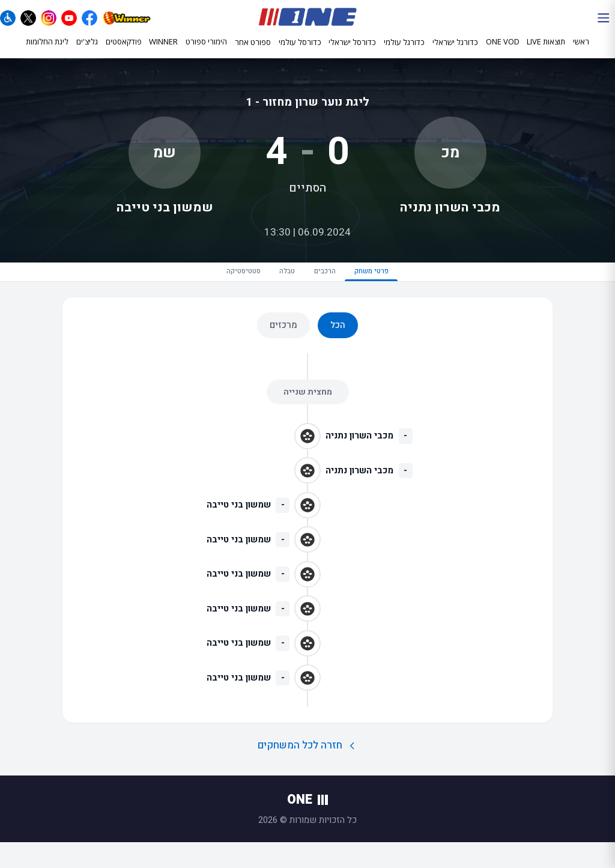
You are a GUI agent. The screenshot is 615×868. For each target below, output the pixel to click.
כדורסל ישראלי (352, 53)
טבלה (273, 290)
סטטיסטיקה (200, 290)
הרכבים (338, 290)
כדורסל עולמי (300, 53)
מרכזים (283, 351)
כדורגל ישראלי (455, 53)
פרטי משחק (416, 295)
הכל (338, 351)
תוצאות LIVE (546, 52)
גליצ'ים (87, 52)
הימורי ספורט (206, 52)
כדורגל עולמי (404, 53)
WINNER (163, 52)
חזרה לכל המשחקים (308, 771)
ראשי (581, 52)
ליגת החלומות (47, 52)
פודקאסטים (124, 52)
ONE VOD (503, 52)
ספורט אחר (253, 53)
